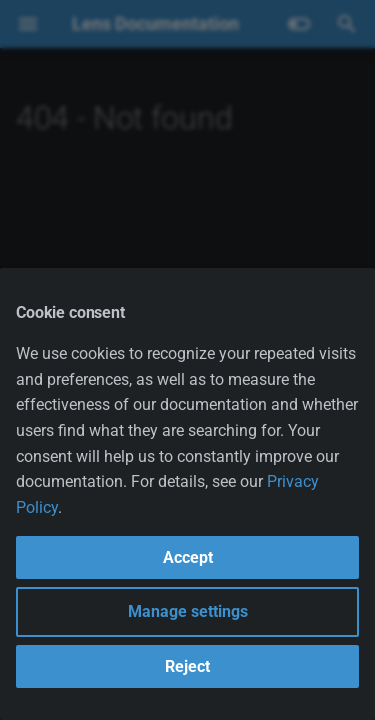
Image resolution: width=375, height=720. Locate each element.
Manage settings (188, 611)
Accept (188, 557)
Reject (187, 666)
